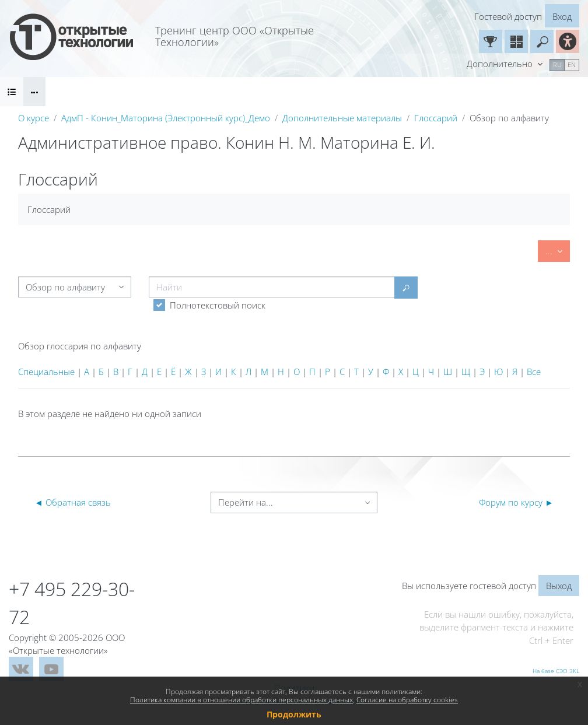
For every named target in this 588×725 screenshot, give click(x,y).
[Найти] (272, 287)
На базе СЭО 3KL (556, 671)
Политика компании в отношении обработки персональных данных (242, 700)
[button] (542, 41)
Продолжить (294, 714)
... (558, 250)
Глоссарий (436, 118)
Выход (559, 586)
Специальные (46, 372)
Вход (562, 16)
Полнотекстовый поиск (218, 305)
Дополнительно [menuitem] (501, 64)
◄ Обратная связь (73, 502)
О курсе (34, 118)
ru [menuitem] (557, 64)
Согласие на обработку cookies (407, 700)
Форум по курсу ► (516, 502)
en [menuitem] (572, 64)
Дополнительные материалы (342, 118)
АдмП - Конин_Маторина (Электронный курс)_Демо (166, 118)
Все (534, 372)
